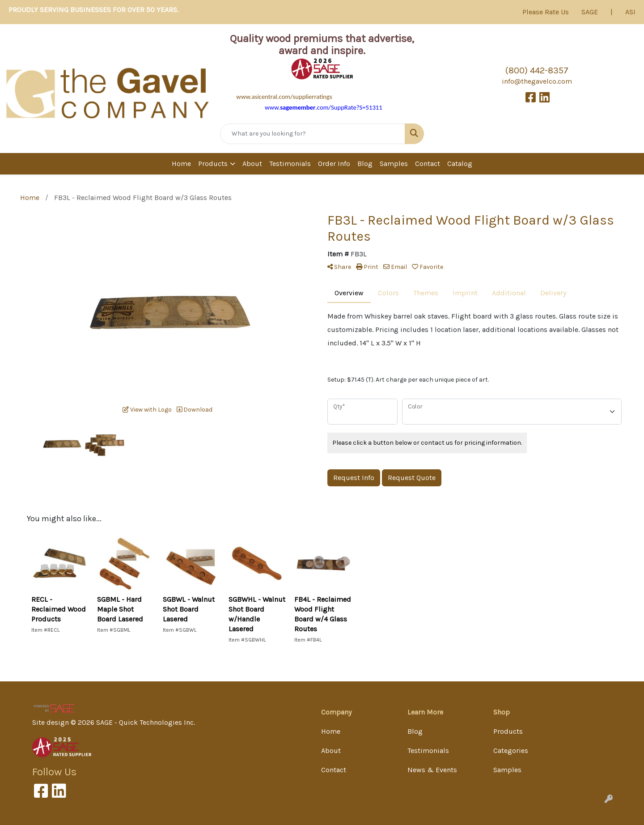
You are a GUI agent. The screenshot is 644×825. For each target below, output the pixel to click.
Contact (428, 164)
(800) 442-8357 (537, 70)
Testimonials (290, 164)
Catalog (460, 164)
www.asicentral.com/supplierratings (284, 97)
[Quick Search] (313, 134)
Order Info (334, 164)
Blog (365, 164)
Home (181, 164)
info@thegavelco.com (537, 81)
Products (213, 164)
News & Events (432, 770)
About (252, 164)
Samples (394, 164)
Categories (511, 751)
